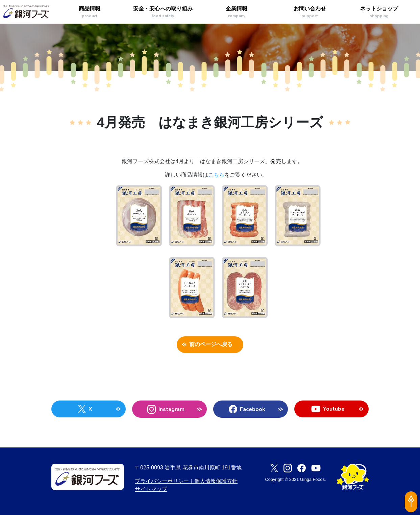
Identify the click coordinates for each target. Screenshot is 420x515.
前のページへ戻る (210, 345)
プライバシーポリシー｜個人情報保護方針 (186, 481)
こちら (216, 175)
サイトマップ (151, 489)
